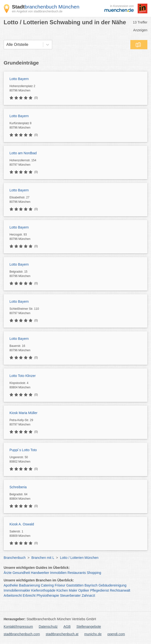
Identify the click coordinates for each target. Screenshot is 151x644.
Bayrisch (91, 585)
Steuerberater (70, 595)
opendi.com (116, 634)
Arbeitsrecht (13, 595)
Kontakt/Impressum (18, 627)
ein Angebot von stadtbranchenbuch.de (37, 11)
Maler (73, 590)
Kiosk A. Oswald (22, 524)
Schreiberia (18, 487)
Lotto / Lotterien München (79, 558)
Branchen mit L (43, 558)
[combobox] (6, 45)
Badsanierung (29, 585)
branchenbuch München (46, 7)
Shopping (94, 573)
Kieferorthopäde (43, 590)
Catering (47, 585)
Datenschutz (48, 627)
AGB (67, 627)
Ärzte (8, 573)
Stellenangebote (89, 627)
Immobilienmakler (17, 590)
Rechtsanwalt (120, 590)
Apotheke (11, 585)
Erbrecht (29, 595)
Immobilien (58, 573)
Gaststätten (75, 585)
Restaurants (77, 573)
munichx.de (93, 634)
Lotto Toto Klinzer (23, 376)
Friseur (60, 585)
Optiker (84, 590)
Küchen (62, 590)
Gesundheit (21, 573)
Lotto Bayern (19, 79)
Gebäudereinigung (113, 585)
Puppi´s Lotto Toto (23, 450)
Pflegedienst (99, 590)
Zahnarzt (88, 595)
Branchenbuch (15, 558)
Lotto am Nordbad (23, 153)
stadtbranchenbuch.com (22, 634)
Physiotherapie (48, 595)
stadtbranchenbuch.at (62, 634)
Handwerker (40, 573)
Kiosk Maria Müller (23, 413)
